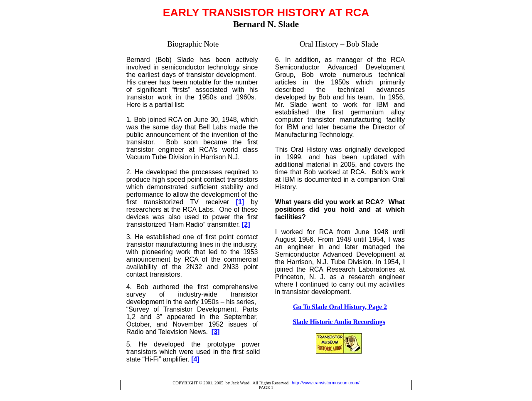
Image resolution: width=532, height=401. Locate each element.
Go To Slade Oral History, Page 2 (340, 307)
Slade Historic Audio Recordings (339, 322)
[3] (216, 332)
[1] (240, 202)
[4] (195, 359)
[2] (246, 224)
